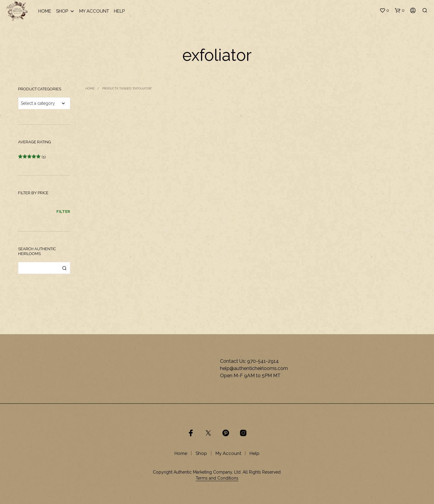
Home (45, 11)
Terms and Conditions (217, 478)
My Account (94, 11)
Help (119, 11)
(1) (32, 157)
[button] (384, 11)
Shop (65, 11)
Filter (63, 212)
